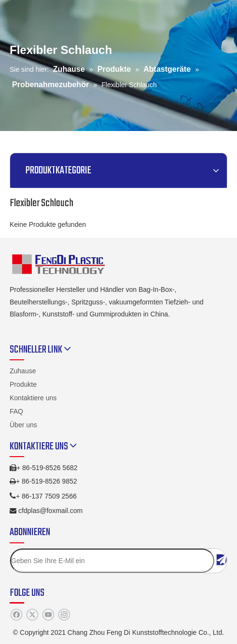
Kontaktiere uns (33, 398)
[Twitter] (32, 615)
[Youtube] (48, 615)
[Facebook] (16, 615)
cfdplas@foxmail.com (50, 511)
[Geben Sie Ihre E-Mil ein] (112, 561)
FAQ (16, 411)
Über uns (23, 425)
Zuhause (23, 371)
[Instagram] (64, 615)
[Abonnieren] (222, 560)
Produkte (23, 384)
